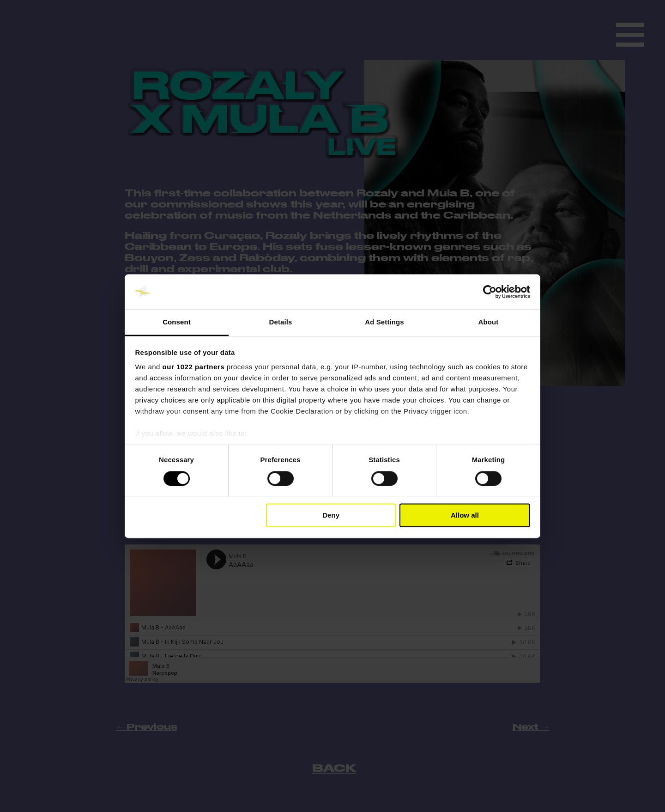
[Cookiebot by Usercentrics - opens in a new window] (490, 292)
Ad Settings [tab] (384, 322)
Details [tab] (281, 322)
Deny (331, 516)
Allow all (465, 516)
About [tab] (489, 322)
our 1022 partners (193, 367)
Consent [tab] (177, 322)
